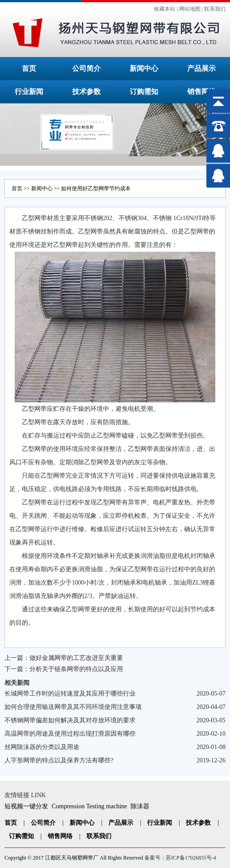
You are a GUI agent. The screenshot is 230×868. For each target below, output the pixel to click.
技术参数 (86, 92)
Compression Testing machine (89, 806)
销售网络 (201, 92)
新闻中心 (144, 68)
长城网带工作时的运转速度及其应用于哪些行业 (70, 694)
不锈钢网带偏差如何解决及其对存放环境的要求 (70, 720)
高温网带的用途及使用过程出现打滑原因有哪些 (70, 734)
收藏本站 (164, 9)
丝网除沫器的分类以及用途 (42, 747)
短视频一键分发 (26, 806)
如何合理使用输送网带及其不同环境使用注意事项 (73, 707)
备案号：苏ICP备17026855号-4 (180, 858)
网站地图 (190, 9)
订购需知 (144, 92)
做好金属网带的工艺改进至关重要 (76, 658)
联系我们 (215, 9)
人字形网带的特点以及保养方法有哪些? (59, 760)
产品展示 (201, 68)
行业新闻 (29, 92)
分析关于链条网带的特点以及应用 (76, 669)
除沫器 (140, 806)
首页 (29, 68)
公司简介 (86, 68)
